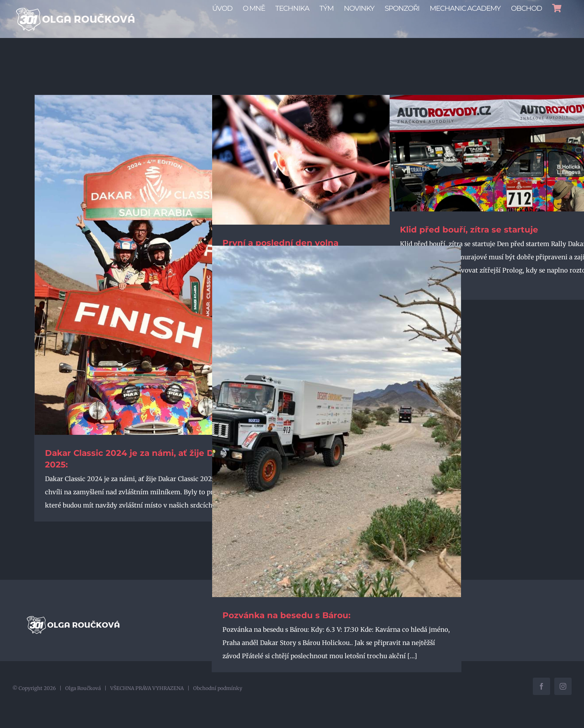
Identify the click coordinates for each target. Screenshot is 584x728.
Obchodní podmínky (218, 701)
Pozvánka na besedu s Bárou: (286, 632)
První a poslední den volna (280, 259)
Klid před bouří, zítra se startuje (469, 246)
